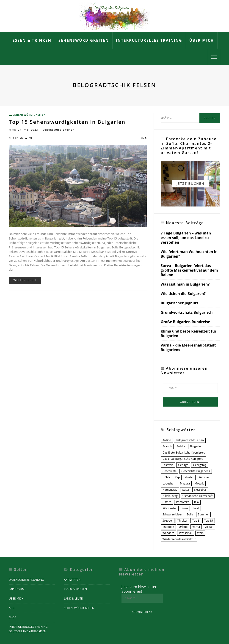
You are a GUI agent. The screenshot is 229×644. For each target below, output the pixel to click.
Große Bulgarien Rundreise (185, 322)
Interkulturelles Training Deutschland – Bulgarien (28, 629)
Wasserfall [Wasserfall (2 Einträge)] (186, 533)
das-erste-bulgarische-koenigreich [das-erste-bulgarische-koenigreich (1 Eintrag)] (185, 453)
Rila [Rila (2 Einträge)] (196, 502)
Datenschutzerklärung (26, 580)
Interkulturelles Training (149, 40)
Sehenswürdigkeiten (84, 40)
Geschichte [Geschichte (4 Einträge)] (170, 471)
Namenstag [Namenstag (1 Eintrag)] (170, 490)
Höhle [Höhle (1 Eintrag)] (166, 477)
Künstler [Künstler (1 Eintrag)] (204, 477)
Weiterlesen (25, 280)
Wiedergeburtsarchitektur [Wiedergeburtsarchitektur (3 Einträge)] (179, 539)
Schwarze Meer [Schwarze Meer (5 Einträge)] (172, 514)
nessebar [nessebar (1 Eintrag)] (200, 490)
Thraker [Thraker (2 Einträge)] (182, 521)
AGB (12, 608)
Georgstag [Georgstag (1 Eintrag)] (200, 465)
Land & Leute (73, 599)
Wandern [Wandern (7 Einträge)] (168, 533)
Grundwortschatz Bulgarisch (187, 312)
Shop (13, 617)
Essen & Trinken (32, 40)
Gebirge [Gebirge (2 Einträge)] (183, 465)
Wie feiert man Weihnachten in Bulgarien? (189, 254)
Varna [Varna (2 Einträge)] (196, 527)
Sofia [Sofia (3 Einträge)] (190, 514)
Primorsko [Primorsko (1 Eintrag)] (183, 502)
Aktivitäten (72, 580)
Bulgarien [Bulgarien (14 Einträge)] (196, 446)
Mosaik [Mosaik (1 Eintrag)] (199, 483)
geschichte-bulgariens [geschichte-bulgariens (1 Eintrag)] (196, 471)
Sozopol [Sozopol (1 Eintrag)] (168, 521)
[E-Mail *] (190, 388)
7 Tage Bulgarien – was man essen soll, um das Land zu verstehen (186, 238)
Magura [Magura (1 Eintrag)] (185, 483)
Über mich (202, 40)
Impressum (17, 589)
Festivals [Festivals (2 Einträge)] (168, 465)
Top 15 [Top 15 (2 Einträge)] (209, 521)
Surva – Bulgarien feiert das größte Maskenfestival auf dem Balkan (189, 270)
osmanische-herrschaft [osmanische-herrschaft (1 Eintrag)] (198, 496)
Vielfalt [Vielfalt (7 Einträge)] (209, 527)
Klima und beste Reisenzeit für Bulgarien (189, 334)
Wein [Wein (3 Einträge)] (200, 533)
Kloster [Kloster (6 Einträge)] (189, 477)
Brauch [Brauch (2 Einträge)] (167, 446)
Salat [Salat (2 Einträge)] (196, 508)
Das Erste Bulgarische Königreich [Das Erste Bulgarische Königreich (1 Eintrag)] (183, 459)
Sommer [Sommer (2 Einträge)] (204, 514)
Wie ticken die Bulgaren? (183, 294)
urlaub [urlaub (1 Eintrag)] (183, 527)
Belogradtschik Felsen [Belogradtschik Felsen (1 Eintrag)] (190, 440)
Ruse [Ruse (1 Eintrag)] (185, 508)
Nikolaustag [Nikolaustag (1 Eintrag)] (170, 496)
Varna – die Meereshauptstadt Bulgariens (188, 347)
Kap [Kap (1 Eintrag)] (177, 477)
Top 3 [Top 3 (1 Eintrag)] (196, 521)
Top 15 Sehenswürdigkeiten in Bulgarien (67, 122)
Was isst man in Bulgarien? (185, 284)
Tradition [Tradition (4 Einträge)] (168, 527)
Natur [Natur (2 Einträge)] (186, 490)
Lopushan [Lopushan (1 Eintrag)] (169, 483)
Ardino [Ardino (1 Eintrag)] (167, 440)
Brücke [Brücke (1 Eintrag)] (181, 446)
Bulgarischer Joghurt (179, 303)
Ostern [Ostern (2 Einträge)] (167, 502)
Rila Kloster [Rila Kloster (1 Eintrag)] (170, 508)
